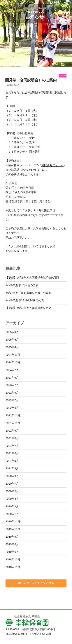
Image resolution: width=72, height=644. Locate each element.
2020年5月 (12, 491)
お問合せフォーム (52, 165)
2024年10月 (13, 362)
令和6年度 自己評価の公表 (22, 285)
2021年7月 (12, 446)
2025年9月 (12, 332)
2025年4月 (12, 347)
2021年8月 (12, 438)
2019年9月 (12, 537)
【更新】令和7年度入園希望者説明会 (28, 308)
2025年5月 (12, 340)
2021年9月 (12, 431)
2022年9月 (12, 393)
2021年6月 (12, 453)
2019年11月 (13, 521)
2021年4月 (12, 468)
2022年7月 (12, 400)
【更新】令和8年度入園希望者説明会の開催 (33, 278)
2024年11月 (13, 355)
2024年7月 (12, 370)
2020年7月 (12, 484)
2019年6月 (12, 552)
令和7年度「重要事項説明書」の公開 (28, 293)
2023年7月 (12, 385)
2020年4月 (12, 499)
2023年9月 (12, 378)
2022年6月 (12, 408)
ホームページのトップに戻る (36, 583)
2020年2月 (12, 506)
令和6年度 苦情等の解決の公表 (25, 300)
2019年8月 (12, 544)
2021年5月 (12, 461)
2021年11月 (13, 415)
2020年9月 (12, 476)
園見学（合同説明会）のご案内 (31, 80)
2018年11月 (13, 567)
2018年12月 (13, 559)
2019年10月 (13, 529)
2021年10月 (13, 423)
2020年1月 (12, 514)
